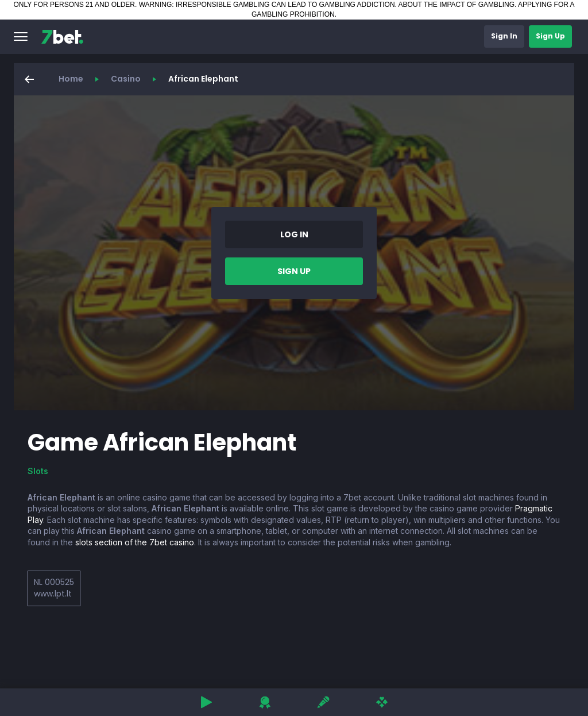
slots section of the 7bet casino (135, 542)
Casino (126, 79)
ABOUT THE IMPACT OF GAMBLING (457, 5)
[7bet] (62, 37)
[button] (21, 37)
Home (71, 79)
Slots (38, 471)
